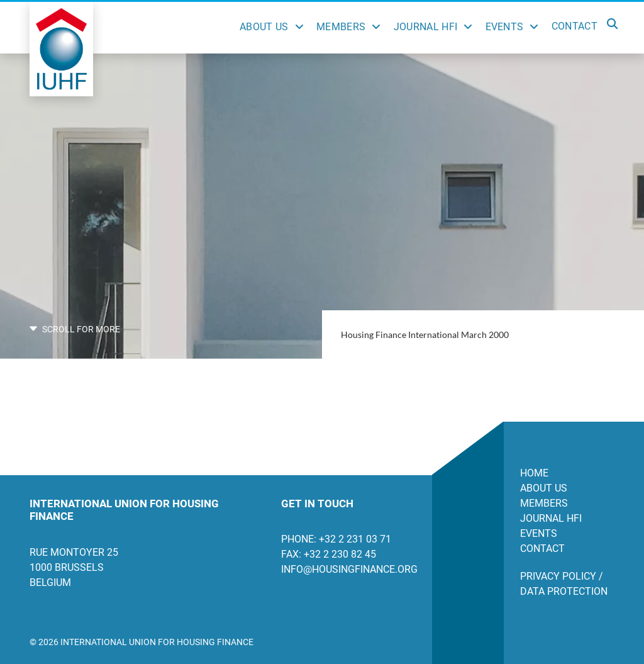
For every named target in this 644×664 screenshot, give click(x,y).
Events (505, 27)
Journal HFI (426, 27)
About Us (264, 27)
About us (544, 488)
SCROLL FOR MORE (75, 329)
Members (341, 27)
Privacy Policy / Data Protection (564, 584)
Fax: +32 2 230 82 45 (329, 554)
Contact (575, 26)
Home (534, 473)
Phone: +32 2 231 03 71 (336, 539)
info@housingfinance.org (347, 569)
